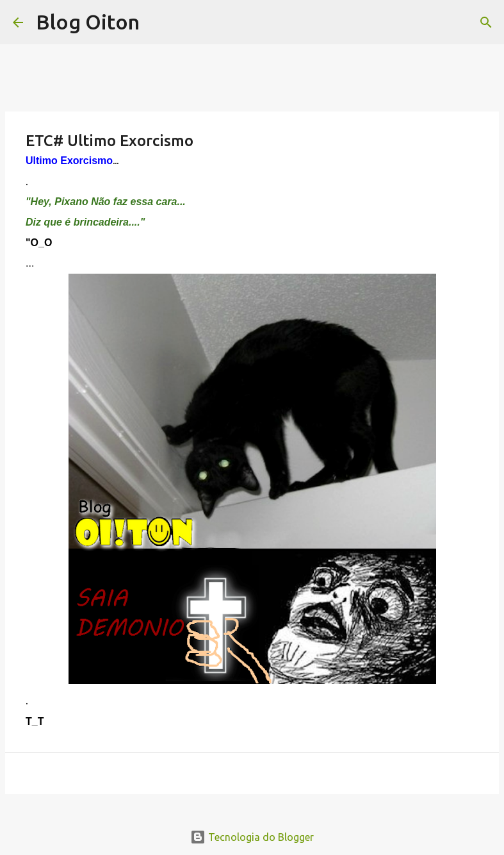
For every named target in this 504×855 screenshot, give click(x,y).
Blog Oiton (88, 22)
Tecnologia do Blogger (252, 837)
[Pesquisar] (486, 22)
